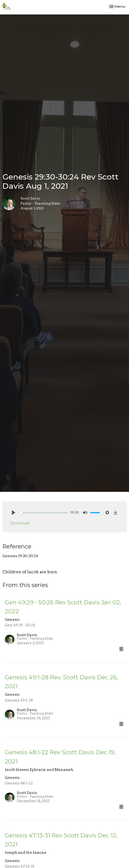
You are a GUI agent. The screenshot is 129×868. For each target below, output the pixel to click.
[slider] (44, 513)
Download (20, 523)
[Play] (14, 513)
